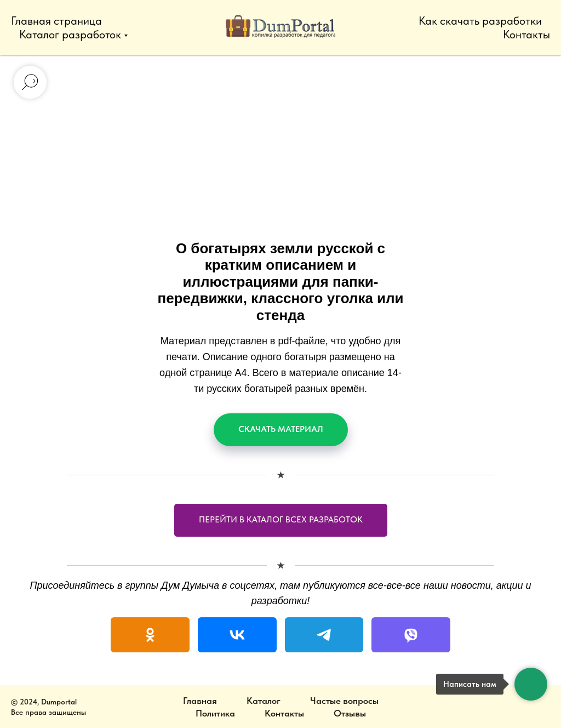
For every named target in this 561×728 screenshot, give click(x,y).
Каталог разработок (70, 34)
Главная (200, 701)
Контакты (526, 34)
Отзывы (350, 713)
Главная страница (56, 21)
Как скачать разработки (480, 21)
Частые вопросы (344, 701)
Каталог (264, 701)
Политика (215, 713)
